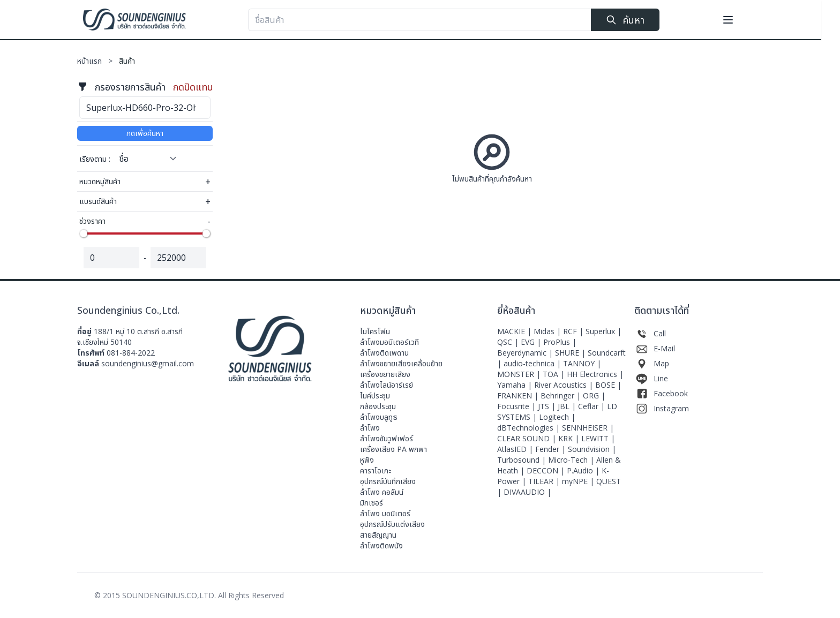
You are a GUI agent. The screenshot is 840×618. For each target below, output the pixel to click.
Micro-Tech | (572, 460)
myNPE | (579, 481)
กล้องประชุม (378, 406)
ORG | (594, 395)
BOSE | (608, 385)
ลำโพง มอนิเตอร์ (385, 513)
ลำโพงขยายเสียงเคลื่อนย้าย (401, 363)
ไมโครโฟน (375, 331)
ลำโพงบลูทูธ (379, 417)
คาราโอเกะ (376, 470)
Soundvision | (592, 449)
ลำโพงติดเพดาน (384, 353)
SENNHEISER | (588, 428)
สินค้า (127, 61)
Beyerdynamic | (526, 353)
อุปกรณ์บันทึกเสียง (388, 481)
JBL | (568, 406)
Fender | (552, 449)
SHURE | (571, 353)
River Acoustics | (565, 385)
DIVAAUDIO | (527, 492)
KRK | (570, 438)
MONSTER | (520, 374)
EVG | (532, 342)
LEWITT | (598, 438)
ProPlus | (560, 342)
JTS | (548, 406)
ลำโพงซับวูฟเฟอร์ (387, 438)
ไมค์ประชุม (375, 395)
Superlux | (603, 331)
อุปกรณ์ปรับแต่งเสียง (392, 524)
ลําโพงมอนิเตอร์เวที (389, 342)
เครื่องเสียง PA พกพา (393, 449)
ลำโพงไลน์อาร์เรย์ (387, 385)
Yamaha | (516, 385)
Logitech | (557, 417)
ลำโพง (370, 428)
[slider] (84, 233)
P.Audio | (584, 470)
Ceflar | (592, 406)
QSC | (509, 342)
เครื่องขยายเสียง (385, 374)
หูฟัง (367, 460)
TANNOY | (582, 363)
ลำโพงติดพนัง (381, 545)
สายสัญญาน (378, 535)
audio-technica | (533, 363)
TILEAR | (545, 481)
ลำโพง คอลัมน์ (382, 492)
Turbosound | (523, 460)
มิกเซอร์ (372, 503)
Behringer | (562, 395)
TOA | (555, 374)
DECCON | (547, 470)
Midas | (548, 331)
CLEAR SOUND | (528, 438)
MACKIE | (515, 331)
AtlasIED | (516, 449)
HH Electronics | (595, 374)
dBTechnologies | (530, 428)
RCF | (574, 331)
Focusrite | (517, 406)
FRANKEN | (519, 395)
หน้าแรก (98, 61)
